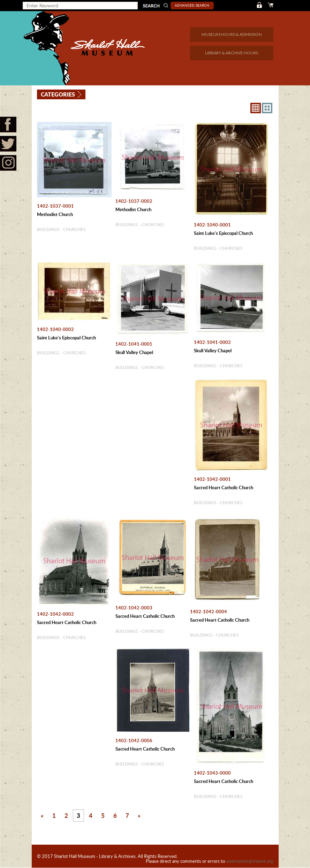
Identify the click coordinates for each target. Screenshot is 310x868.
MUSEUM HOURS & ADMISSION (232, 34)
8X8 (256, 108)
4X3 (267, 108)
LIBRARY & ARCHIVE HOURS (232, 53)
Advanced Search (193, 5)
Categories (58, 94)
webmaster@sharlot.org (250, 861)
